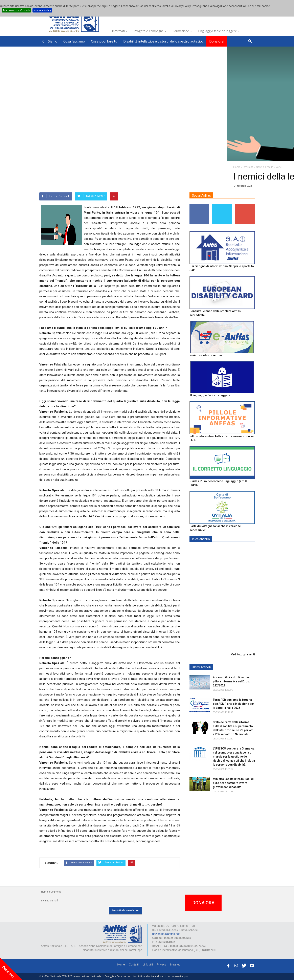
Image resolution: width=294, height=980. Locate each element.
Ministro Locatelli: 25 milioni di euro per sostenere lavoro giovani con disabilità (233, 783)
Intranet (175, 964)
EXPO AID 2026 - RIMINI (229, 549)
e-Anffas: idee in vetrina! (206, 355)
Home (121, 964)
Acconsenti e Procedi (16, 10)
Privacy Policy (42, 10)
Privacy (161, 964)
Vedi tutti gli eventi (243, 654)
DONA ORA (203, 903)
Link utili (148, 964)
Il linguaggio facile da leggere (210, 395)
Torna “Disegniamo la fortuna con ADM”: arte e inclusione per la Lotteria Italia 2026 (233, 704)
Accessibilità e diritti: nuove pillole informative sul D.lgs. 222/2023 (231, 681)
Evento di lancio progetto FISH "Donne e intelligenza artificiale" (231, 618)
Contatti (134, 964)
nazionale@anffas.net (166, 934)
